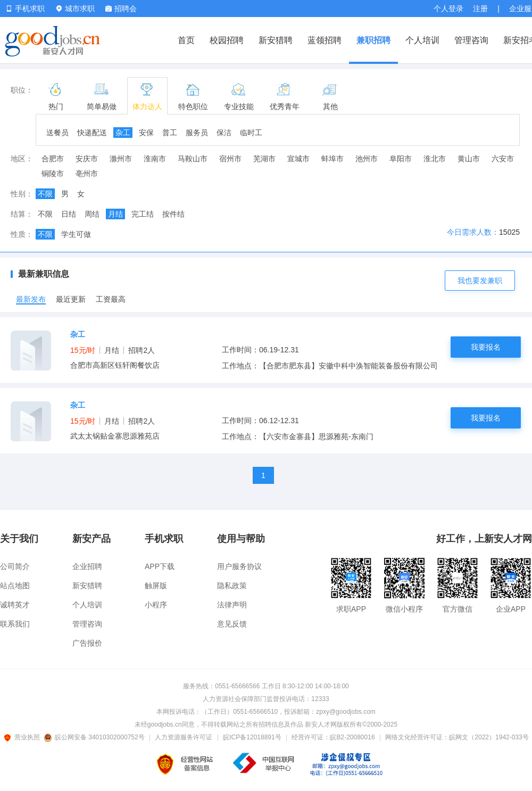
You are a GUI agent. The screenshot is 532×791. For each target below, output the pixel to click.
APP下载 (160, 566)
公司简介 (15, 566)
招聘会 (121, 9)
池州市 (367, 159)
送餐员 (57, 133)
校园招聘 (227, 40)
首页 (186, 40)
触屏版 (156, 586)
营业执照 (23, 737)
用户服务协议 (239, 566)
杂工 (123, 133)
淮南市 (155, 159)
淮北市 (435, 159)
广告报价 (87, 643)
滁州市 (121, 159)
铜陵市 (53, 174)
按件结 (173, 214)
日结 (69, 214)
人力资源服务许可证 (184, 737)
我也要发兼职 (480, 281)
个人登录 (448, 9)
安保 (146, 133)
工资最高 (111, 299)
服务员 (197, 133)
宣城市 (298, 159)
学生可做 (76, 234)
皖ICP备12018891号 (252, 737)
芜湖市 (264, 159)
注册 (480, 9)
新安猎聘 (276, 40)
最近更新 (71, 299)
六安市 (503, 159)
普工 (170, 133)
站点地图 (15, 586)
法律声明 (232, 605)
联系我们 (15, 624)
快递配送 (92, 133)
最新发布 (31, 299)
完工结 (143, 214)
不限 (45, 194)
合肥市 (53, 159)
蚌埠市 (332, 159)
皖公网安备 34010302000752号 (95, 737)
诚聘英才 (15, 605)
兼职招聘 (373, 40)
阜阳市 (401, 159)
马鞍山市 (193, 159)
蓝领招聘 (325, 40)
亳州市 (87, 174)
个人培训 (422, 40)
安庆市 (87, 159)
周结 (92, 214)
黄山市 (469, 159)
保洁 (224, 133)
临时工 (251, 133)
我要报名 (486, 347)
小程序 (156, 605)
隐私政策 (232, 586)
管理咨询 (471, 40)
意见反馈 (232, 624)
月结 (115, 214)
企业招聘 (87, 566)
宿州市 (230, 159)
